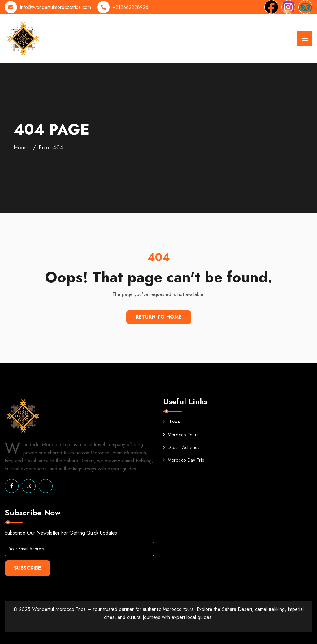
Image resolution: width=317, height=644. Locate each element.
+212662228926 (130, 7)
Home (21, 148)
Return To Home (159, 317)
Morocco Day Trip (184, 460)
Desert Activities (181, 447)
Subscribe (28, 568)
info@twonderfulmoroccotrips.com (56, 7)
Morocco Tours (181, 435)
